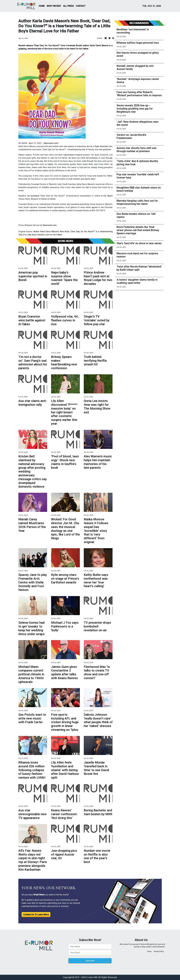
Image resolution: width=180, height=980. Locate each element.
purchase (35, 196)
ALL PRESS (68, 6)
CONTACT (81, 6)
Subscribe (90, 961)
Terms (149, 951)
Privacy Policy (159, 951)
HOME (42, 6)
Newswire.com (51, 143)
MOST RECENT (54, 6)
